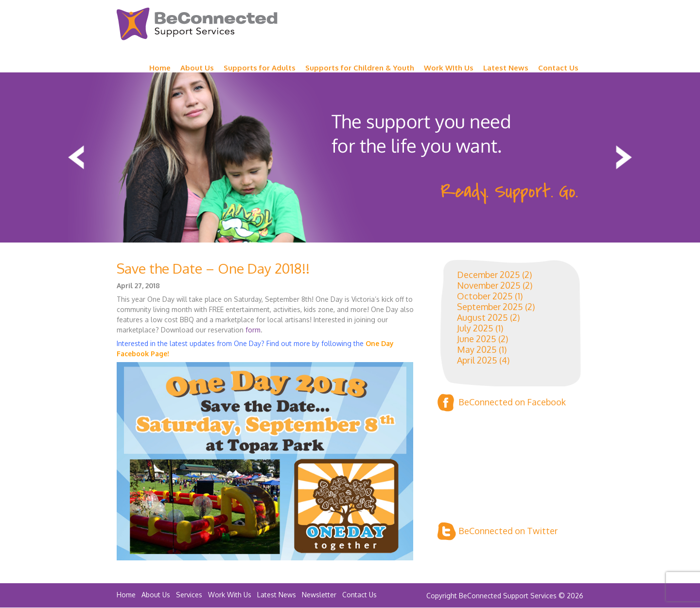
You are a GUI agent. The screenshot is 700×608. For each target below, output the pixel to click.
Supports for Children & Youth (360, 68)
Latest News (506, 68)
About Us (197, 68)
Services (189, 595)
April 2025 (477, 360)
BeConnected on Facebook (502, 403)
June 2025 (477, 339)
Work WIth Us (449, 68)
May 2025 (477, 349)
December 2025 (489, 275)
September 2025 (490, 307)
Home (160, 68)
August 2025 (482, 317)
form (253, 330)
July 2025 (475, 328)
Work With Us (230, 595)
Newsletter (319, 595)
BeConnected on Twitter (498, 531)
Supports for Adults (260, 68)
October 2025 (485, 296)
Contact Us (558, 68)
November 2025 (489, 285)
